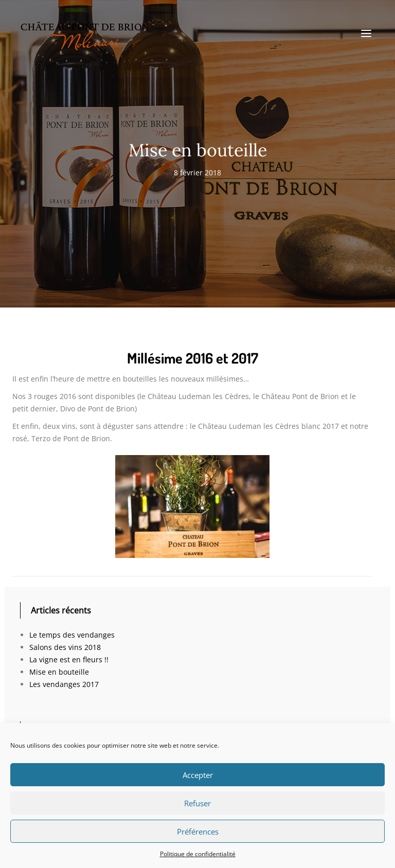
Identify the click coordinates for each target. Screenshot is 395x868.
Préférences (198, 831)
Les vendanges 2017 (64, 684)
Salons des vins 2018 (65, 647)
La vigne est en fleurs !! (69, 659)
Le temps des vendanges (72, 635)
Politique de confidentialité (198, 854)
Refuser (197, 803)
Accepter (198, 775)
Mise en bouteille (59, 672)
